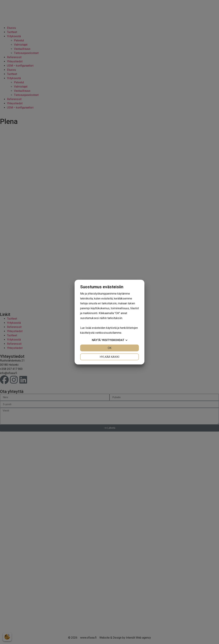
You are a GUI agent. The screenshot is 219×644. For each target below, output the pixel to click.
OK (110, 348)
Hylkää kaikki (110, 357)
